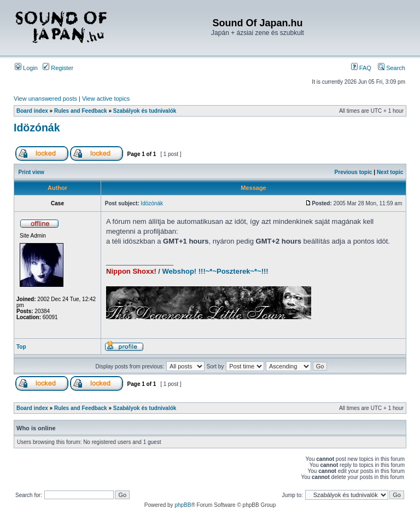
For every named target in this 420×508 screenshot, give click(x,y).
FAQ (361, 68)
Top (21, 347)
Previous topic (354, 172)
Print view (31, 172)
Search (392, 68)
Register (58, 68)
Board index (32, 111)
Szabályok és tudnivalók (145, 111)
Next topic (390, 172)
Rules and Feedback (81, 111)
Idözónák (37, 128)
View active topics (106, 99)
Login (26, 68)
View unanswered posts (45, 99)
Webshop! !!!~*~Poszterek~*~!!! (215, 271)
